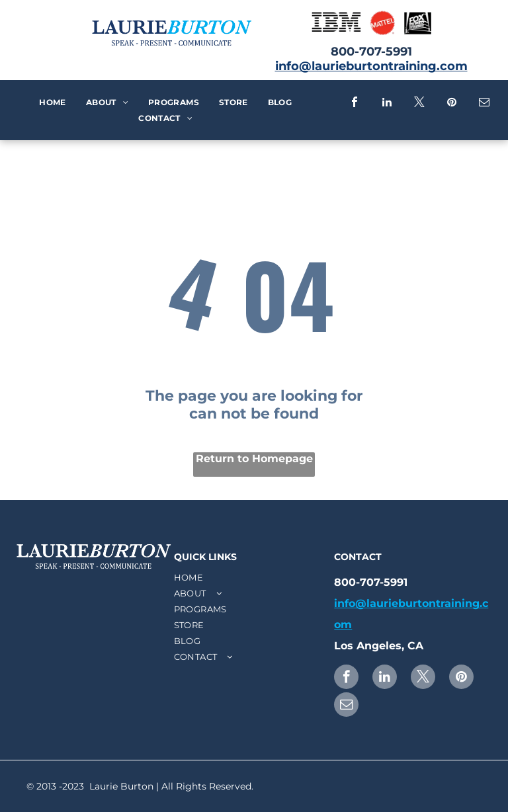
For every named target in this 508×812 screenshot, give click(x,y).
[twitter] (419, 103)
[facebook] (355, 103)
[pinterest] (452, 103)
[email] (484, 103)
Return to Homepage (254, 459)
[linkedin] (387, 103)
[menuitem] (52, 102)
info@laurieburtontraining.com (371, 66)
